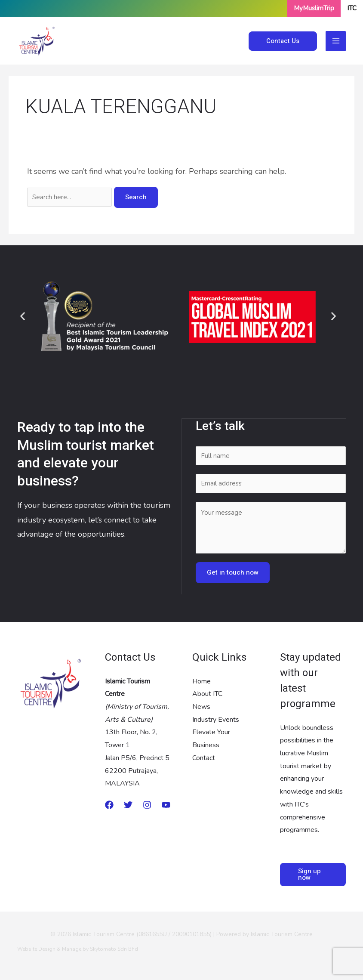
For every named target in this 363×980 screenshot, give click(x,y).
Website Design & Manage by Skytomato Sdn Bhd (78, 949)
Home (201, 681)
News (201, 706)
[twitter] (128, 804)
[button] (23, 316)
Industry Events (216, 719)
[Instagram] (147, 804)
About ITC (207, 693)
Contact (204, 757)
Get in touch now (233, 572)
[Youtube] (166, 804)
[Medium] (109, 804)
